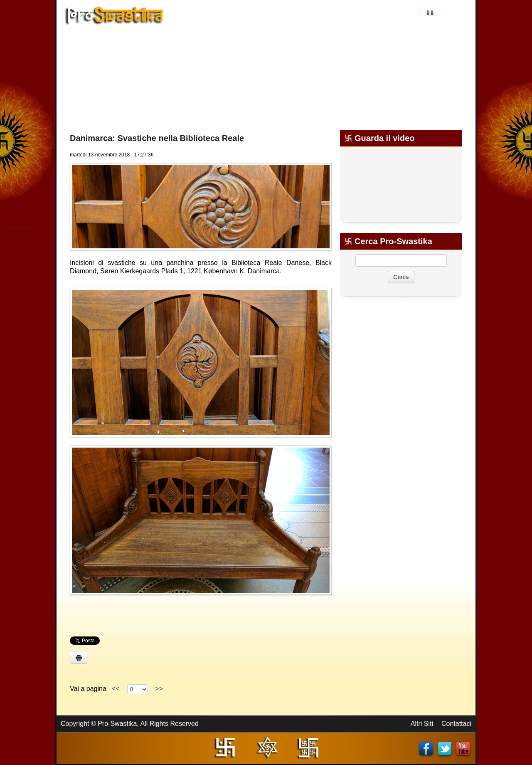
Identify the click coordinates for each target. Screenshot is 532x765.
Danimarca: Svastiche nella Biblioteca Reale (157, 138)
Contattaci (456, 724)
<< (116, 689)
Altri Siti (422, 724)
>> (159, 689)
